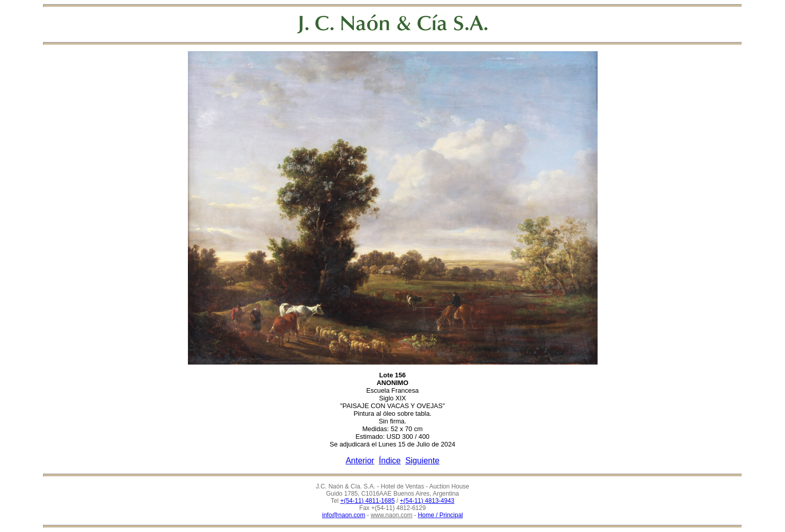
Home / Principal (440, 515)
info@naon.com (344, 515)
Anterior (360, 461)
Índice (390, 461)
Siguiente (422, 461)
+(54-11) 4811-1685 (367, 501)
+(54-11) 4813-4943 (427, 501)
